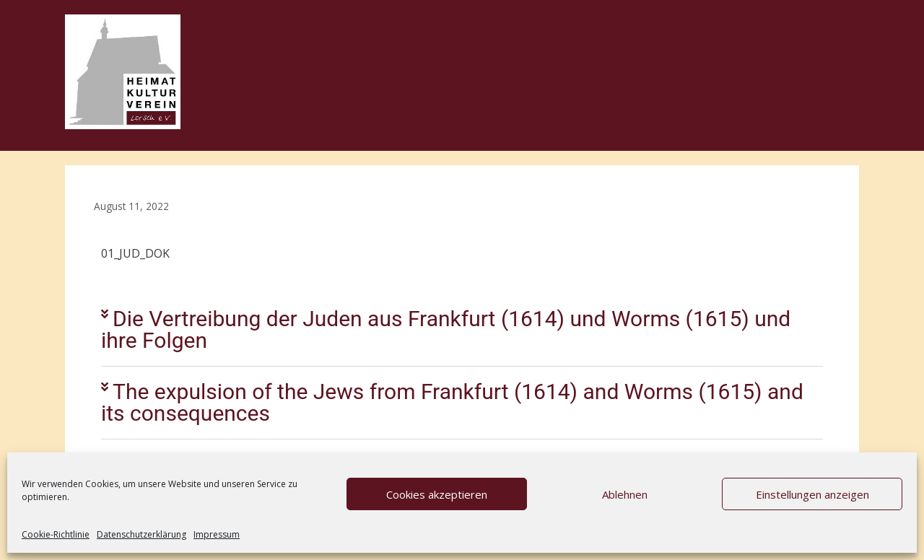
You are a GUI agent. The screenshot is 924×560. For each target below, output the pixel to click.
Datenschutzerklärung (141, 534)
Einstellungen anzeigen (812, 494)
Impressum (217, 534)
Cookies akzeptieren (437, 494)
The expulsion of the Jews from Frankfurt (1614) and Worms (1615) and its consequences (452, 402)
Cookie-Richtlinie (56, 534)
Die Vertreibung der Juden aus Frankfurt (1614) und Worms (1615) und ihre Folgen (446, 329)
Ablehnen (625, 494)
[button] (462, 330)
